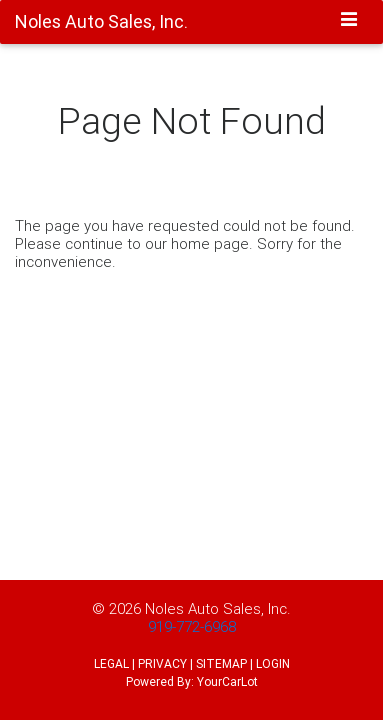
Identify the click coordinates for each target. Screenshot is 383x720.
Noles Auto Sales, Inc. (218, 608)
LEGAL (111, 663)
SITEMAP (221, 663)
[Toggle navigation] (349, 21)
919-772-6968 (192, 626)
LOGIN (273, 663)
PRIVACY (162, 663)
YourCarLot (227, 681)
